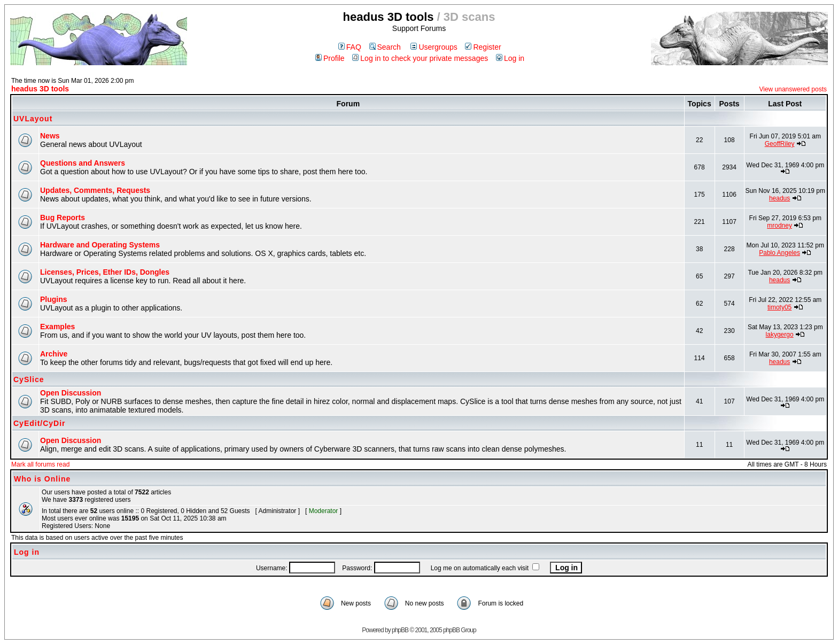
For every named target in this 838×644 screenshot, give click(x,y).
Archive (54, 354)
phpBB (400, 630)
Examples (57, 327)
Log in (510, 58)
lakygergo (780, 335)
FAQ (350, 47)
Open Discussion (71, 393)
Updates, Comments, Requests (95, 190)
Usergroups (434, 47)
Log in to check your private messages (420, 58)
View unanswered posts (793, 89)
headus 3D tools (40, 89)
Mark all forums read (40, 464)
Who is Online (42, 479)
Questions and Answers (83, 163)
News (50, 136)
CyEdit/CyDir (40, 423)
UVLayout (33, 119)
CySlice (29, 379)
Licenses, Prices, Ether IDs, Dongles (105, 272)
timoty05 (779, 307)
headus (779, 198)
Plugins (54, 299)
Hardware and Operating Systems (100, 245)
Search (385, 47)
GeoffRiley (780, 144)
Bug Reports (63, 218)
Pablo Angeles (779, 253)
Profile (330, 58)
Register (483, 47)
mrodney (779, 226)
